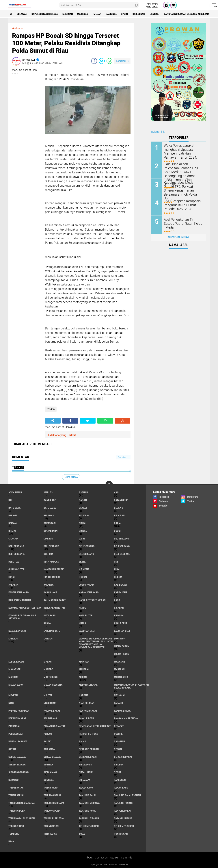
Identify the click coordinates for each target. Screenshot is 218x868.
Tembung (14, 834)
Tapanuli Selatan (54, 818)
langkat (155, 14)
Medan (98, 14)
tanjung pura (17, 811)
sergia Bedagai (123, 757)
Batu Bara (50, 508)
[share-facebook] (94, 61)
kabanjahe (50, 592)
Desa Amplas (51, 562)
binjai (83, 523)
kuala (47, 623)
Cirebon (48, 539)
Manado (48, 669)
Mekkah (13, 695)
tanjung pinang (124, 803)
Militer (48, 695)
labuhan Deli (87, 631)
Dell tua (14, 562)
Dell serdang (122, 554)
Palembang (50, 718)
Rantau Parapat (18, 741)
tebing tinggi (16, 826)
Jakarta (49, 585)
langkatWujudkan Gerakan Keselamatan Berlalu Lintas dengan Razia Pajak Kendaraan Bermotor (96, 643)
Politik (118, 734)
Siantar (48, 765)
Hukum (118, 577)
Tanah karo (86, 788)
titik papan (50, 834)
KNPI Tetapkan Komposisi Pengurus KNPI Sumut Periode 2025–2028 (183, 205)
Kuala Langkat (17, 631)
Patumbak (14, 726)
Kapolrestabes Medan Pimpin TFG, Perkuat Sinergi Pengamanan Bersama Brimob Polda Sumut (183, 188)
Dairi (82, 539)
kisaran (119, 608)
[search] (99, 5)
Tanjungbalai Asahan (22, 818)
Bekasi (83, 508)
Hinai (12, 577)
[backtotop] (109, 485)
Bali (11, 500)
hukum (83, 577)
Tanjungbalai (122, 811)
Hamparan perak (54, 569)
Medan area (121, 677)
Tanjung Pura (87, 811)
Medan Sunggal (88, 685)
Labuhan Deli (122, 631)
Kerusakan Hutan (54, 608)
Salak (82, 741)
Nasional (111, 14)
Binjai (118, 523)
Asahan (83, 492)
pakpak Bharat (17, 718)
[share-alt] (53, 421)
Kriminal (119, 615)
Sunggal (49, 780)
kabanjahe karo (89, 592)
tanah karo (51, 788)
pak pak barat (52, 711)
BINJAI (12, 531)
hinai (117, 569)
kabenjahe (121, 592)
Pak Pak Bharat (88, 711)
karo (117, 600)
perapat (119, 726)
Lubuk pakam (16, 662)
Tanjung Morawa (89, 803)
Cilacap (13, 539)
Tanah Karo (121, 788)
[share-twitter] (102, 61)
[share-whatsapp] (109, 61)
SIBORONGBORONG (18, 772)
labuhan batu (52, 631)
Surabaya (85, 780)
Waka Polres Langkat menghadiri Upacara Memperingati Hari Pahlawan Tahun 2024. (183, 151)
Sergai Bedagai (88, 757)
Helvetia (84, 569)
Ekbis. (82, 562)
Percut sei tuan (88, 734)
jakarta (13, 585)
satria (12, 749)
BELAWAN (22, 14)
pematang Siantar (55, 726)
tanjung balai (52, 795)
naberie (84, 695)
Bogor (118, 531)
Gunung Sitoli (17, 569)
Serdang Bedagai (89, 749)
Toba (82, 834)
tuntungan (121, 834)
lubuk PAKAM (122, 654)
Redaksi (114, 858)
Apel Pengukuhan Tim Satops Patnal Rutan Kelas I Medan (183, 221)
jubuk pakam (87, 585)
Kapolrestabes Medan (45, 14)
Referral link (158, 132)
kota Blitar (86, 615)
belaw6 (118, 508)
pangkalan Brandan (126, 718)
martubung (51, 677)
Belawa (13, 515)
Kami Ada (127, 858)
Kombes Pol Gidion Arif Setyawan (22, 617)
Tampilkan (123, 457)
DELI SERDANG (122, 546)
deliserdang (86, 554)
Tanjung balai (87, 795)
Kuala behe (121, 623)
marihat (13, 677)
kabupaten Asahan (20, 600)
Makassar (83, 14)
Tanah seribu (16, 795)
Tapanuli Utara (123, 818)
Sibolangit (85, 765)
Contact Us (101, 858)
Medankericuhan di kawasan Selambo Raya (131, 686)
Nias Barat (50, 703)
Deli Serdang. (17, 554)
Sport (125, 14)
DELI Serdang (87, 546)
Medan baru (16, 685)
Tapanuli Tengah (89, 818)
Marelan (119, 669)
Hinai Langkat (52, 577)
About (89, 858)
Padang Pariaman (19, 711)
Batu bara (14, 508)
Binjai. (83, 531)
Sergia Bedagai (17, 765)
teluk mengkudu (89, 826)
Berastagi (50, 523)
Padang (118, 703)
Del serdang (121, 539)
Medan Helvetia (53, 685)
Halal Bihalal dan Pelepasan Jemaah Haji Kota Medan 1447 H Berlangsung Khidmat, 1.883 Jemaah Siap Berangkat (183, 169)
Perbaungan (16, 734)
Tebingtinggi (51, 826)
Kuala (82, 623)
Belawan (84, 515)
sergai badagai (17, 757)
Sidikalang (50, 772)
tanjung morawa (54, 803)
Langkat (49, 639)
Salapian (120, 741)
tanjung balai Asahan (127, 795)
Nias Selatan (87, 703)
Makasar (119, 662)
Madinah (68, 14)
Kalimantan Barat (55, 600)
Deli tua (48, 554)
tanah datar (16, 788)
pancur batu (86, 718)
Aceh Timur (15, 492)
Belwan (13, 523)
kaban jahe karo (18, 592)
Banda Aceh (51, 500)
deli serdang (16, 546)
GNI (116, 562)
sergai (118, 749)
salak (47, 741)
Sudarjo (13, 780)
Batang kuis (121, 500)
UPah (11, 841)
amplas (48, 492)
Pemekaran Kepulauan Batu (96, 726)
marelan (84, 669)
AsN (116, 492)
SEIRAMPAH (50, 749)
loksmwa (120, 639)
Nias (11, 703)
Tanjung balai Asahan (22, 803)
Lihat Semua (71, 477)
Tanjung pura (52, 811)
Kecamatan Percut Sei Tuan (25, 608)
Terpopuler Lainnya (179, 237)
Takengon (120, 780)
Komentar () (122, 61)
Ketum (83, 608)
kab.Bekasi (139, 14)
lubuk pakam (122, 646)
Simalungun (86, 772)
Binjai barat (51, 531)
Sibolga (119, 765)
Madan (48, 662)
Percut (48, 734)
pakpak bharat (123, 711)
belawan (49, 515)
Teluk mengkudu (124, 826)
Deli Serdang (51, 546)
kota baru (50, 615)
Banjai (83, 500)
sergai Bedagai (52, 757)
